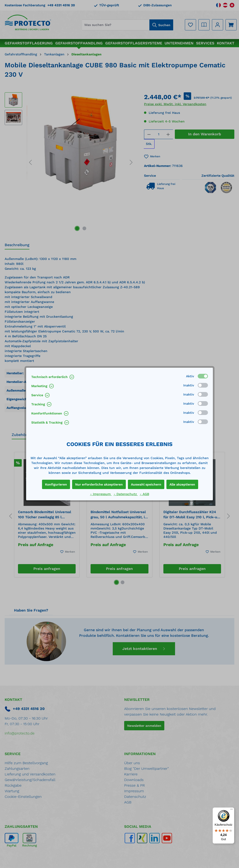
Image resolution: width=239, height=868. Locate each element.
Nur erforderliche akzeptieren (99, 484)
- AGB (144, 494)
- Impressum (101, 494)
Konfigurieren (56, 484)
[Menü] (232, 810)
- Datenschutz (126, 494)
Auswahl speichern (146, 484)
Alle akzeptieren (182, 484)
